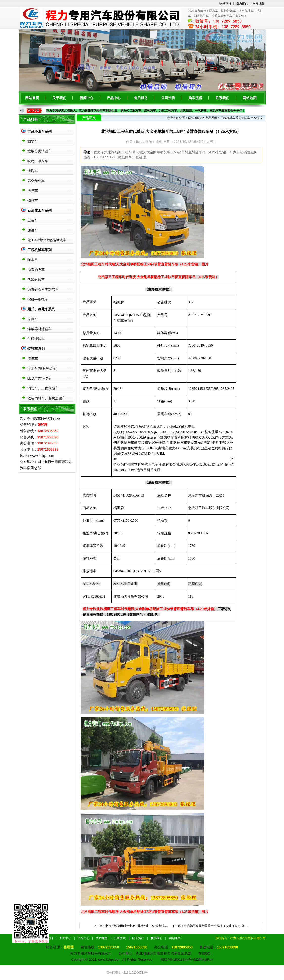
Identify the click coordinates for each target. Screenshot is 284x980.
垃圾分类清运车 (40, 151)
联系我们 (222, 98)
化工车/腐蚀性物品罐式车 (47, 240)
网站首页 (32, 98)
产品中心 (114, 98)
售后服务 (141, 98)
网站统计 (206, 960)
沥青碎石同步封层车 (43, 289)
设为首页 (242, 3)
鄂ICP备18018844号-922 (180, 960)
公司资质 (168, 98)
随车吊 (33, 260)
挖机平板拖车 (38, 299)
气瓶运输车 (36, 339)
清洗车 (33, 171)
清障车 (33, 359)
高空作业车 (36, 181)
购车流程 (195, 98)
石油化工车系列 (40, 210)
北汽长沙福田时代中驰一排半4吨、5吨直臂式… (137, 926)
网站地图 (259, 3)
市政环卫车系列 (40, 131)
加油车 (33, 230)
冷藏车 (33, 319)
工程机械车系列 (40, 250)
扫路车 (33, 200)
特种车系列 (36, 349)
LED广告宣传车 (39, 378)
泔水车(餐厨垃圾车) (42, 368)
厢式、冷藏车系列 (41, 309)
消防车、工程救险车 (43, 388)
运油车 (33, 220)
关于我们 (59, 98)
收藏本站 (225, 3)
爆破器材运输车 (40, 329)
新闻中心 (87, 98)
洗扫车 (33, 191)
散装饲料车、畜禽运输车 (46, 398)
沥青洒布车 (36, 270)
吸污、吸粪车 (38, 161)
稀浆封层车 (36, 280)
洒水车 (33, 141)
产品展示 (211, 118)
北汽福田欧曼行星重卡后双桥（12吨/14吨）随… (216, 926)
